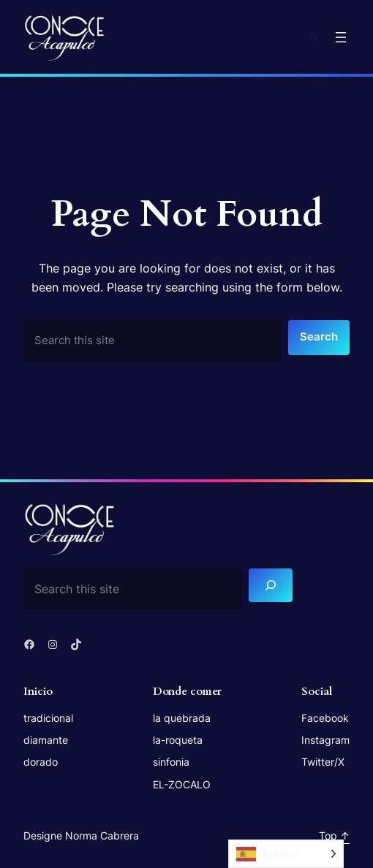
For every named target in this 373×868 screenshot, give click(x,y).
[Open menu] (341, 37)
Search (319, 337)
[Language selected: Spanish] (286, 854)
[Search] (271, 586)
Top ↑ (334, 835)
